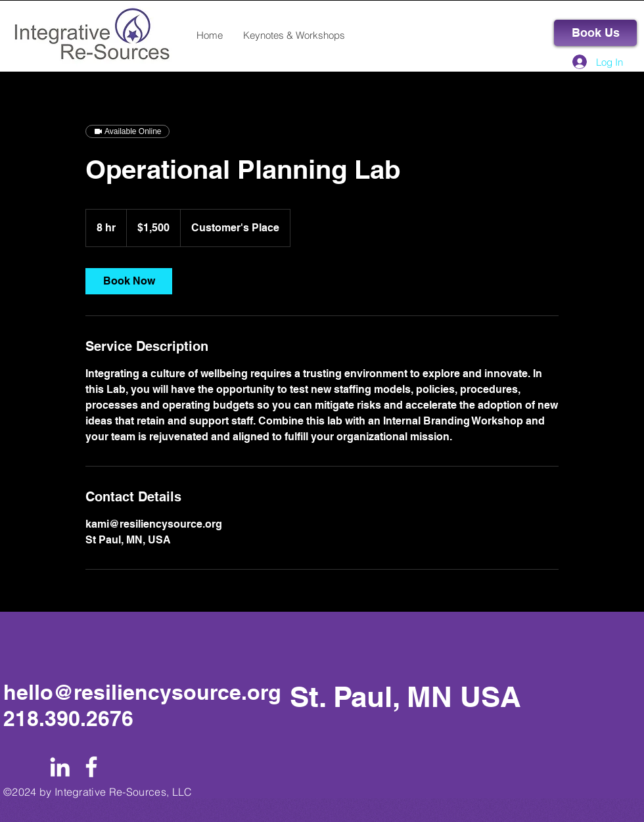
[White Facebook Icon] (91, 767)
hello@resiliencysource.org (142, 692)
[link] (129, 281)
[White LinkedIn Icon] (60, 767)
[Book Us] (595, 33)
